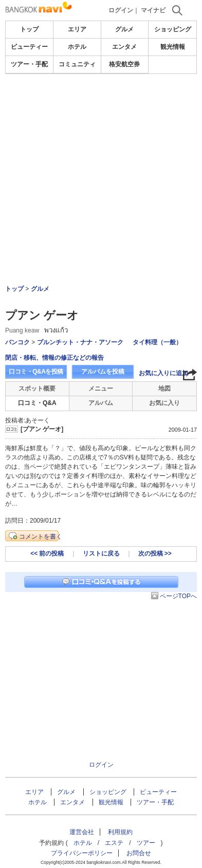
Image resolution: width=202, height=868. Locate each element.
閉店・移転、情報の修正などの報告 (54, 358)
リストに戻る (101, 553)
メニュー (101, 389)
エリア (77, 29)
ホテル (77, 47)
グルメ (124, 29)
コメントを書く (41, 537)
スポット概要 (37, 389)
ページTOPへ (178, 596)
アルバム (101, 403)
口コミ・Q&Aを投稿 (36, 372)
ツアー (146, 843)
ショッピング (173, 29)
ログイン (121, 10)
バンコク (17, 342)
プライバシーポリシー (82, 853)
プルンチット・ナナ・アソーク (80, 342)
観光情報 (173, 47)
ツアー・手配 (29, 64)
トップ (29, 29)
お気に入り (164, 403)
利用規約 (120, 832)
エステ (114, 843)
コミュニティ (77, 64)
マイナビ (153, 10)
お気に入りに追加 (163, 373)
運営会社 (82, 832)
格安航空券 (124, 64)
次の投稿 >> (155, 553)
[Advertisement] (101, 151)
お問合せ (139, 853)
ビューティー (29, 47)
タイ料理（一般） (157, 342)
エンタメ (124, 47)
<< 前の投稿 (47, 553)
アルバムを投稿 (103, 372)
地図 (164, 389)
